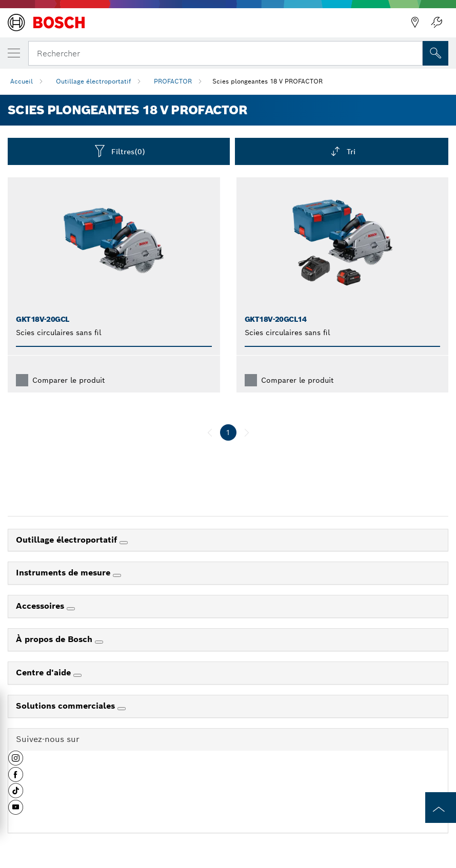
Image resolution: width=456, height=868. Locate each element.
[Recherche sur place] (435, 53)
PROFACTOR (173, 81)
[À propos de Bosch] (99, 642)
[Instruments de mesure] (117, 575)
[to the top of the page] (441, 808)
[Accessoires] (71, 609)
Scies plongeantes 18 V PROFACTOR (267, 81)
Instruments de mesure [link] (64, 573)
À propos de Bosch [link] (55, 639)
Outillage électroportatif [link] (68, 540)
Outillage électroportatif (93, 81)
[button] (16, 762)
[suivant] (247, 432)
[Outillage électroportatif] (124, 543)
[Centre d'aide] (77, 675)
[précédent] (210, 432)
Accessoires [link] (41, 606)
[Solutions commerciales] (122, 709)
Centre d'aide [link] (45, 673)
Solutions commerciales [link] (67, 706)
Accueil (22, 81)
